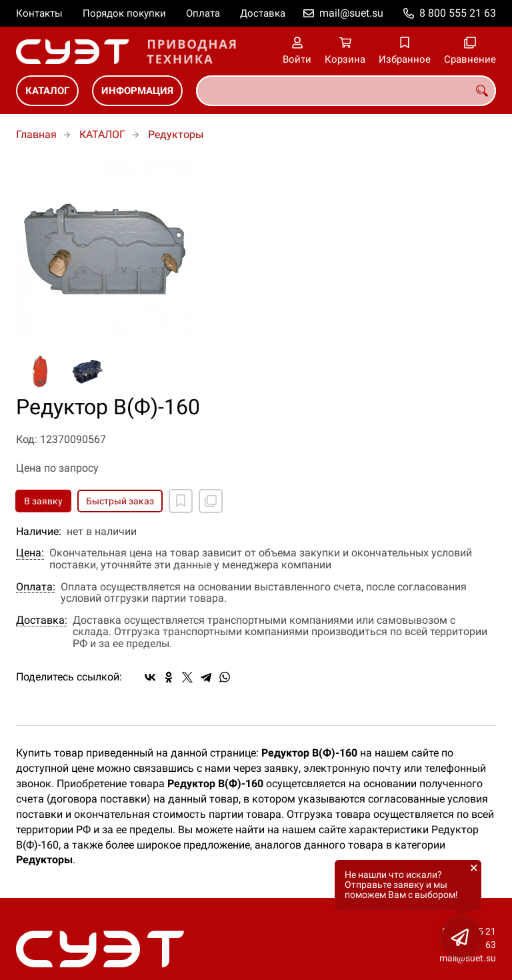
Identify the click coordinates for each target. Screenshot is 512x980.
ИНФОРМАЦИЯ (137, 91)
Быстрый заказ (120, 501)
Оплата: (36, 587)
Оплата (203, 13)
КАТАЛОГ (47, 91)
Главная (36, 134)
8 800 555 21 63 (458, 13)
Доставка (263, 13)
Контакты (39, 13)
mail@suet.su (351, 13)
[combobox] (346, 91)
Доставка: (42, 620)
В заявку (43, 501)
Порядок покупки (124, 13)
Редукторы (176, 134)
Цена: (30, 553)
